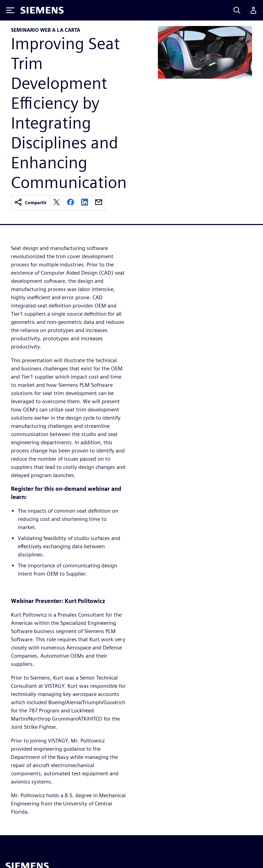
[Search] (237, 10)
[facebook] (71, 203)
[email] (99, 203)
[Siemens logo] (42, 10)
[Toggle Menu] (10, 10)
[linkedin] (85, 203)
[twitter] (57, 203)
